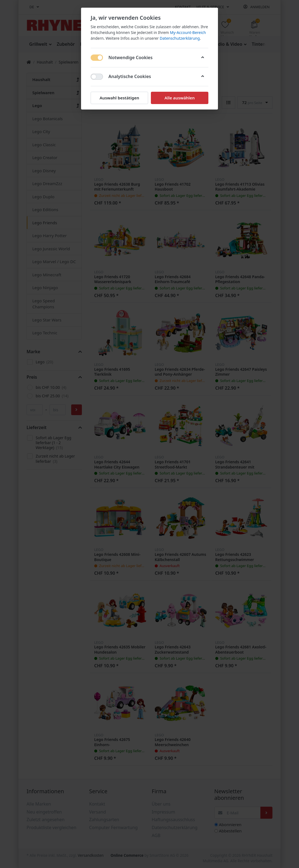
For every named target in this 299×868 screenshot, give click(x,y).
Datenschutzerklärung (180, 38)
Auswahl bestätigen (119, 98)
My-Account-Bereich (188, 32)
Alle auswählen (180, 98)
